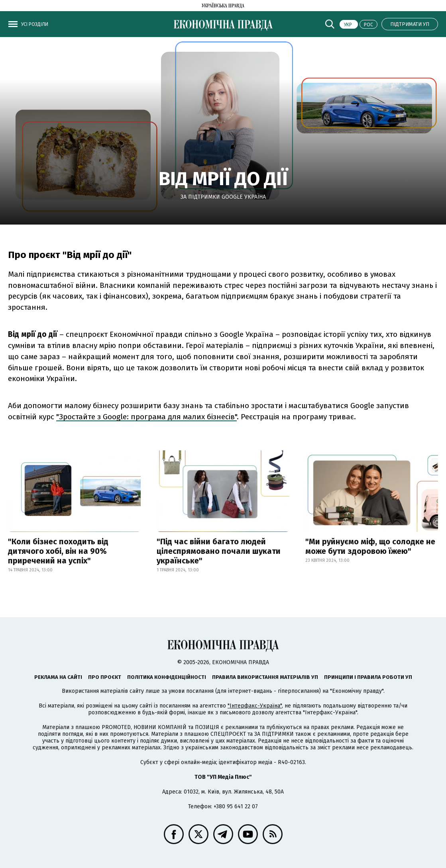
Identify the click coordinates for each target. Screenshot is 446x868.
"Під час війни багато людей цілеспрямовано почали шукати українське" (219, 551)
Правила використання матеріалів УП (265, 677)
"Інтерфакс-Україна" (255, 706)
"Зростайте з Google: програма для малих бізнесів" (146, 417)
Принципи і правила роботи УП (368, 677)
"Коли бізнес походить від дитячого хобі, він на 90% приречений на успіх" (58, 551)
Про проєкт (105, 677)
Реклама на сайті (58, 677)
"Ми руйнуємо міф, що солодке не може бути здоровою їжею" (370, 546)
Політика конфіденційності (167, 677)
